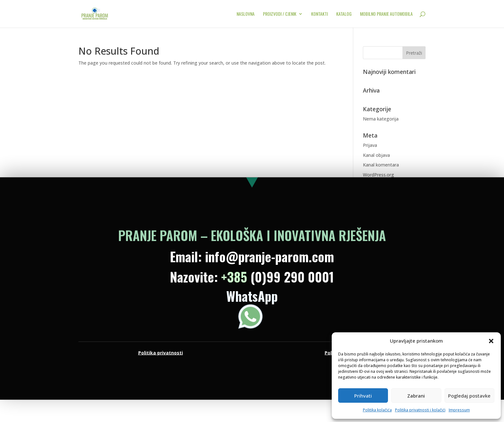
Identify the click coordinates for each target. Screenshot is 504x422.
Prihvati (363, 396)
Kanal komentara (381, 165)
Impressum (459, 410)
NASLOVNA (246, 14)
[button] (491, 341)
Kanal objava (376, 155)
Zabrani (416, 396)
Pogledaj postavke (469, 396)
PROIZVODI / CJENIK (280, 14)
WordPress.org (378, 175)
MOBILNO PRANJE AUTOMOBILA (386, 14)
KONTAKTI (319, 14)
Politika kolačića (377, 410)
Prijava (370, 145)
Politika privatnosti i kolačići (420, 410)
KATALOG (344, 14)
